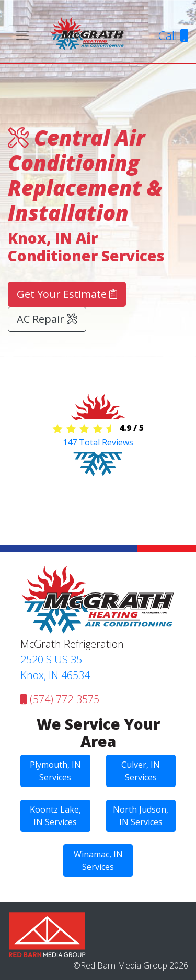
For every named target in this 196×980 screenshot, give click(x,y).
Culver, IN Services (141, 771)
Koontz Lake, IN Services (55, 816)
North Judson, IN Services (141, 816)
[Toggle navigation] (22, 35)
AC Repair (47, 319)
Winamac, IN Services (98, 861)
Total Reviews (98, 442)
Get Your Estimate (67, 294)
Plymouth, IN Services (55, 771)
